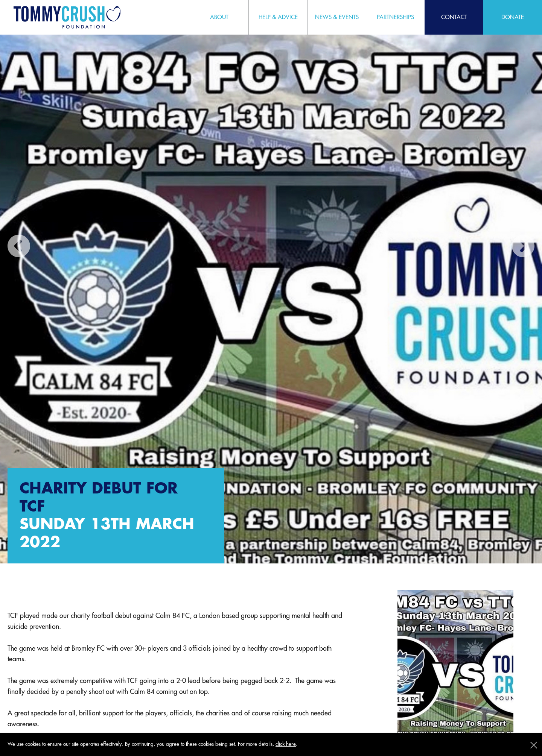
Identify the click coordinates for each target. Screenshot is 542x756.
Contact (454, 17)
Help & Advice (278, 17)
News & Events (337, 17)
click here (286, 744)
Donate (513, 17)
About (219, 17)
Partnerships (395, 17)
